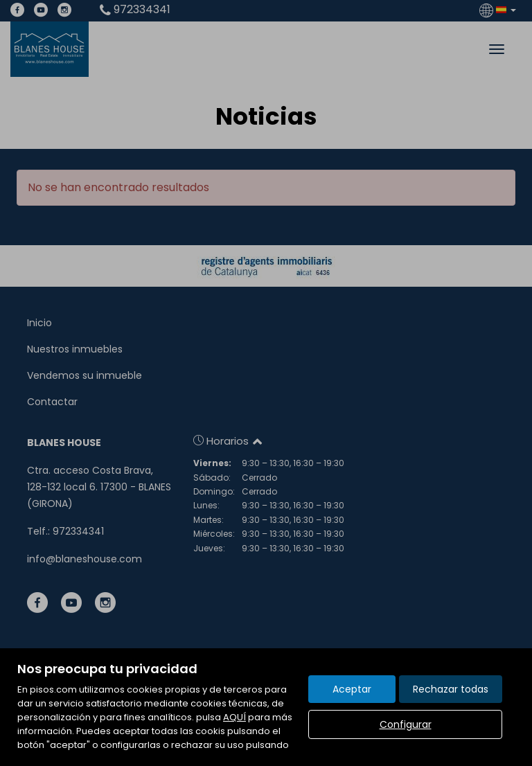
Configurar (406, 724)
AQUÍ (234, 717)
